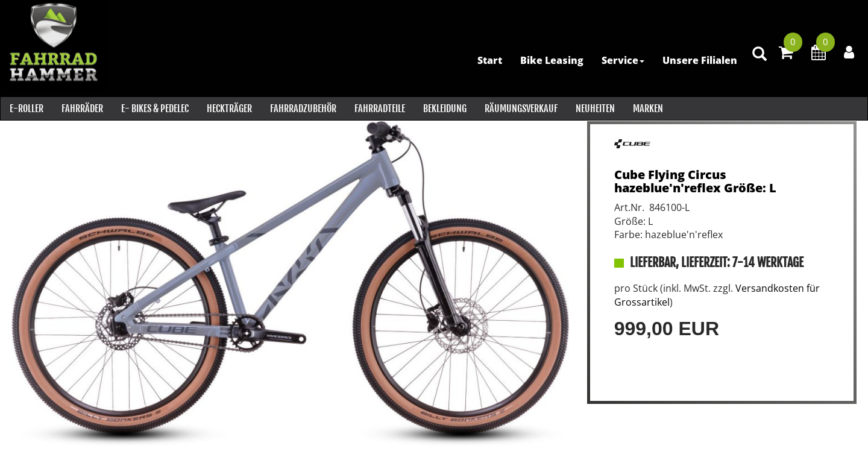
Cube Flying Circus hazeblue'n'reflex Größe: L (695, 181)
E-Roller (26, 109)
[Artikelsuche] (758, 61)
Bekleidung (444, 109)
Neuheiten (595, 109)
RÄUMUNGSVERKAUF (520, 109)
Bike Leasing (551, 60)
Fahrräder (82, 109)
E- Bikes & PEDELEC (154, 109)
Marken (647, 109)
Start (489, 60)
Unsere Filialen (699, 60)
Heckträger (229, 109)
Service (622, 60)
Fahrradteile (379, 109)
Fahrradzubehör (303, 109)
